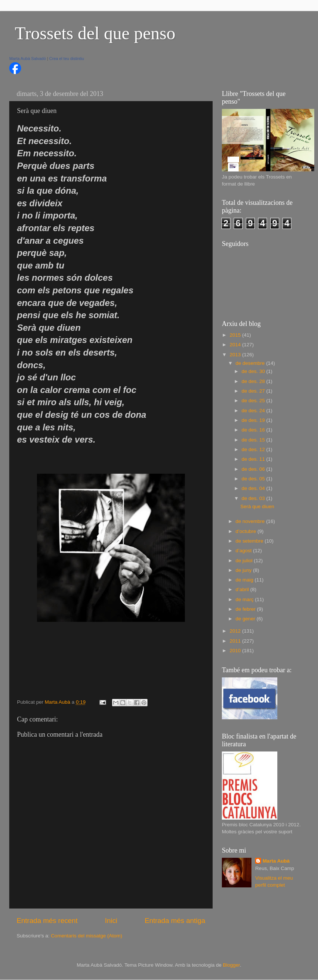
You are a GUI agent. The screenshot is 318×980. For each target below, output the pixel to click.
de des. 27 (254, 391)
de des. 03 (254, 498)
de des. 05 (254, 479)
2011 (236, 641)
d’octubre (246, 531)
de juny (244, 570)
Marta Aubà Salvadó (28, 59)
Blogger (231, 965)
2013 (236, 355)
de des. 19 (254, 420)
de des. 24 (254, 411)
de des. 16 (254, 430)
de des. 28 (254, 381)
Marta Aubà (276, 861)
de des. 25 (254, 401)
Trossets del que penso (95, 33)
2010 (236, 651)
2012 (236, 631)
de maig (245, 580)
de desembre (251, 363)
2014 (236, 345)
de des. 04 (254, 488)
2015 (236, 335)
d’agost (244, 551)
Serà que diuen (257, 506)
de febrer (246, 609)
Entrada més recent (47, 921)
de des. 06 (254, 469)
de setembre (250, 541)
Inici (111, 921)
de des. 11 (254, 459)
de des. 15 (254, 440)
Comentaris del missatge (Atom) (87, 936)
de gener (246, 619)
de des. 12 (254, 449)
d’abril (243, 589)
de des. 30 (254, 371)
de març (245, 599)
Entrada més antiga (175, 921)
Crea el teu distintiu (67, 59)
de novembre (251, 521)
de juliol (245, 561)
